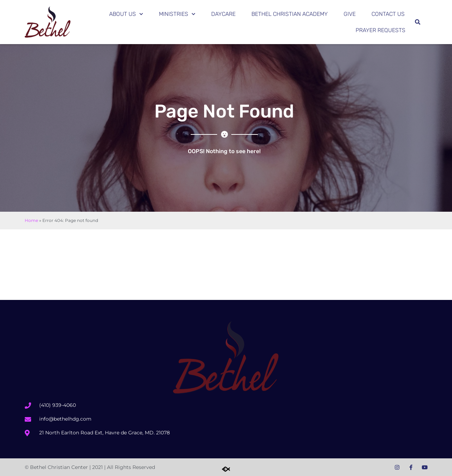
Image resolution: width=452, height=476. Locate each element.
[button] (417, 22)
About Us (126, 14)
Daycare (223, 14)
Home (31, 220)
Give (350, 14)
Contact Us (388, 14)
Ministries (177, 14)
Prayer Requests (380, 30)
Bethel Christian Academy (290, 14)
